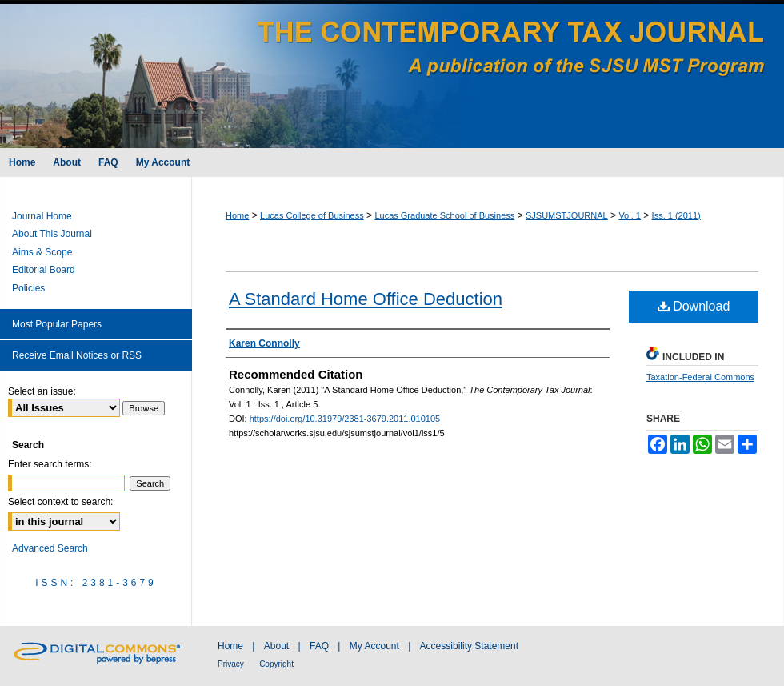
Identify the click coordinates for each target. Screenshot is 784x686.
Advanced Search (50, 548)
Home (237, 215)
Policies (28, 288)
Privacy (231, 664)
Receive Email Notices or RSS (77, 355)
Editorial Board (44, 270)
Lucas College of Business (312, 215)
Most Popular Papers (57, 324)
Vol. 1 (630, 215)
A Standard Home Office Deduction (366, 299)
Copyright (276, 664)
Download (694, 306)
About (276, 646)
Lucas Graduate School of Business (444, 215)
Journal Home (42, 216)
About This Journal (52, 234)
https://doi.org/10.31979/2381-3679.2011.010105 (345, 419)
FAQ (319, 646)
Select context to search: (60, 502)
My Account (374, 646)
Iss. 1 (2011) (676, 215)
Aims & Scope (42, 252)
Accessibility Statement (469, 646)
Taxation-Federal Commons (700, 377)
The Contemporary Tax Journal (392, 74)
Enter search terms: (50, 464)
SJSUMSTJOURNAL (567, 215)
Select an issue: (42, 391)
